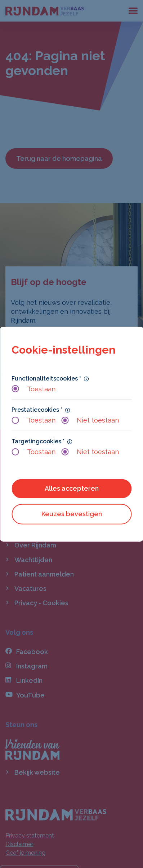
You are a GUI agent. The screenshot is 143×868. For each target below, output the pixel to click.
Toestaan (33, 389)
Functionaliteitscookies (46, 378)
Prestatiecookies (37, 410)
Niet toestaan (90, 420)
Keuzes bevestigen (72, 514)
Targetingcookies (38, 441)
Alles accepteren (72, 488)
